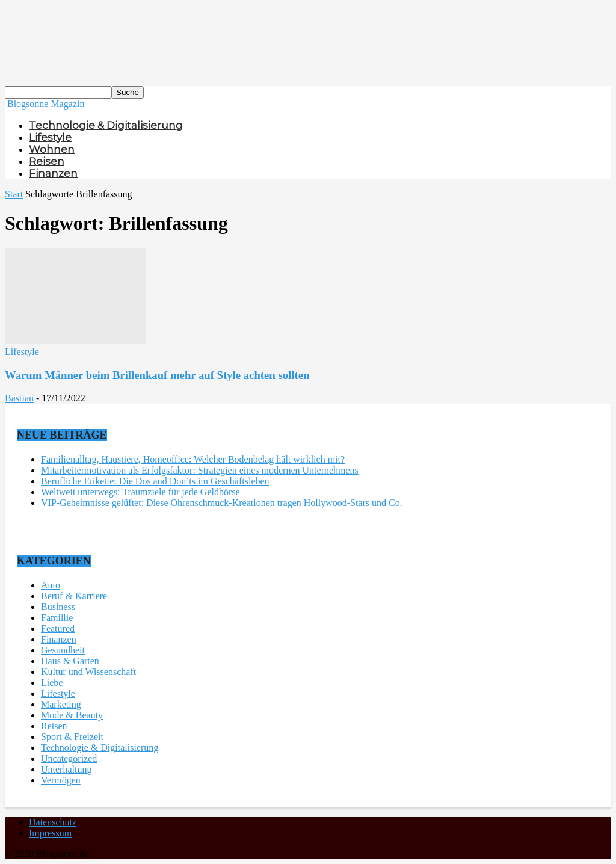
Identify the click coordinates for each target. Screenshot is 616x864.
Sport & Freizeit (72, 737)
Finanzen (53, 173)
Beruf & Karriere (74, 596)
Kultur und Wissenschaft (88, 672)
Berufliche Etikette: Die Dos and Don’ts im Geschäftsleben (155, 481)
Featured (58, 628)
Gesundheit (63, 650)
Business (58, 607)
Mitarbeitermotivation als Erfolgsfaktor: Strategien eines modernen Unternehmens (200, 470)
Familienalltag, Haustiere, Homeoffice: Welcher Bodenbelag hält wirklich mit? (193, 459)
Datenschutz (53, 822)
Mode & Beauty (72, 715)
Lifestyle (50, 137)
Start (14, 194)
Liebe (52, 683)
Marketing (61, 704)
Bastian (19, 398)
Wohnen (52, 149)
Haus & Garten (70, 661)
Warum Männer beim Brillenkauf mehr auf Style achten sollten (157, 375)
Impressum (50, 833)
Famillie (57, 618)
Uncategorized (69, 758)
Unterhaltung (66, 769)
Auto (51, 585)
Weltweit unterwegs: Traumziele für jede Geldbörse (140, 492)
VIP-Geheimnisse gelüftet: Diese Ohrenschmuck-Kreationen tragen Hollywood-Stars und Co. (222, 503)
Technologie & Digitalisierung (106, 125)
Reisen (47, 161)
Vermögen (61, 780)
